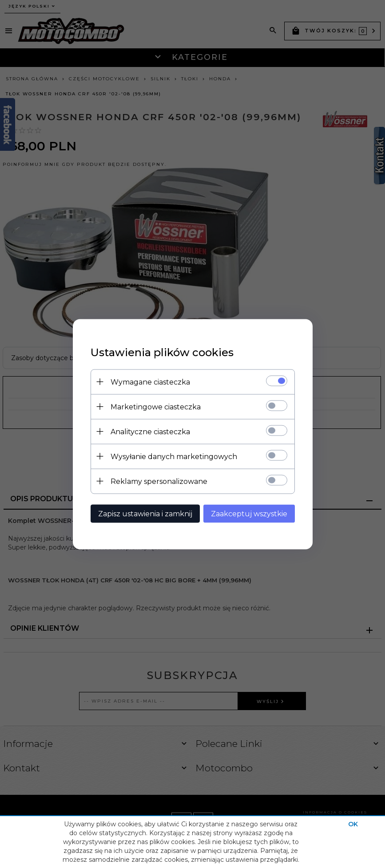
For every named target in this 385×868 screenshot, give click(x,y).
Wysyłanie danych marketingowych (174, 456)
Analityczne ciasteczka (150, 431)
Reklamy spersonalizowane (159, 481)
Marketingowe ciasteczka (156, 407)
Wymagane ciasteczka (150, 382)
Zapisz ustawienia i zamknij (145, 513)
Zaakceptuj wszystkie (249, 513)
